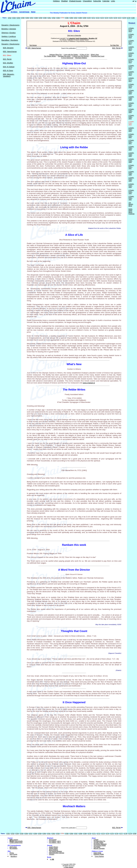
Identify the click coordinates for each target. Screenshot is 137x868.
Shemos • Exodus (8, 33)
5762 (54, 18)
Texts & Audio (16, 841)
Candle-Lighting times (16, 843)
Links (113, 1)
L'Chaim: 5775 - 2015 (131, 55)
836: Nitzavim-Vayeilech (9, 75)
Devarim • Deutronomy (10, 25)
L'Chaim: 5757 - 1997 (131, 167)
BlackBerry (14, 856)
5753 (14, 18)
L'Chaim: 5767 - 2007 (131, 105)
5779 (129, 18)
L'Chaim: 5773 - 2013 (131, 67)
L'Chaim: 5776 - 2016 (131, 48)
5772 (98, 18)
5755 (23, 18)
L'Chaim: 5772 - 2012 (131, 73)
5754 (18, 18)
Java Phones (13, 854)
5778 (124, 18)
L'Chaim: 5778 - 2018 (131, 36)
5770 (89, 18)
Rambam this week (64, 56)
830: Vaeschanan (10, 52)
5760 (45, 18)
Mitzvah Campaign (99, 848)
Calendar (106, 1)
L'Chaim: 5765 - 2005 (131, 117)
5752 (10, 18)
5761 (49, 18)
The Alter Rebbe (98, 843)
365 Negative (13, 848)
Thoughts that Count (98, 56)
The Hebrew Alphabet (55, 851)
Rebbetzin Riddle (99, 854)
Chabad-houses (75, 1)
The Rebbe (97, 847)
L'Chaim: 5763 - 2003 (131, 129)
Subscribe (97, 1)
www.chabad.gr (89, 383)
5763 (58, 18)
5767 (76, 18)
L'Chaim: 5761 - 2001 (131, 142)
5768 (80, 18)
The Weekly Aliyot (131, 204)
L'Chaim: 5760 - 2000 (131, 148)
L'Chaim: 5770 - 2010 (131, 86)
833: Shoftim (8, 63)
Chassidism (87, 1)
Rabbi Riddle (97, 853)
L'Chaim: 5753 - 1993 (131, 192)
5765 (67, 18)
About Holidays (53, 850)
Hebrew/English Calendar (57, 853)
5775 (111, 18)
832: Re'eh (7, 59)
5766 (71, 18)
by (52, 859)
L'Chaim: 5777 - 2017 (131, 42)
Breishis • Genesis (9, 29)
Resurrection (53, 840)
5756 (27, 18)
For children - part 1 (55, 841)
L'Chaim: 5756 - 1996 (131, 173)
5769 (85, 18)
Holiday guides (53, 848)
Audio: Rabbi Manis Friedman (131, 211)
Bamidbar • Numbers (10, 40)
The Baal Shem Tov (99, 841)
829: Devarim (8, 48)
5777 (120, 18)
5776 (115, 18)
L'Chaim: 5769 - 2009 (131, 92)
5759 (40, 18)
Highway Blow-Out (55, 55)
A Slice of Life (84, 55)
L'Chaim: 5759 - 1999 (131, 154)
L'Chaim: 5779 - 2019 (131, 30)
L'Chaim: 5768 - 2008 (131, 98)
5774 (106, 18)
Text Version (33, 45)
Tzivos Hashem (99, 856)
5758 (36, 18)
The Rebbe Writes (50, 56)
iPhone (12, 853)
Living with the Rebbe (71, 55)
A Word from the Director (81, 56)
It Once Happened (67, 58)
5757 (32, 18)
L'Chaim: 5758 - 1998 (131, 161)
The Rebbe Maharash (100, 844)
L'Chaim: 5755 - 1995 (131, 179)
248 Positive (13, 847)
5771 (93, 18)
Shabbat (64, 1)
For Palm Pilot (114, 45)
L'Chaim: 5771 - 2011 (131, 80)
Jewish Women (54, 847)
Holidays (56, 1)
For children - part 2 (55, 843)
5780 (133, 18)
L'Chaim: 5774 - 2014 (131, 61)
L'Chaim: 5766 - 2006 (131, 111)
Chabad (96, 840)
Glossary (52, 854)
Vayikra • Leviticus (9, 36)
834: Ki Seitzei (9, 67)
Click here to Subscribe (74, 35)
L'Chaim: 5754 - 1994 (131, 185)
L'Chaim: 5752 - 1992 (131, 198)
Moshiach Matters (81, 58)
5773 (102, 18)
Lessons (14, 840)
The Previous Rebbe (100, 845)
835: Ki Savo (8, 70)
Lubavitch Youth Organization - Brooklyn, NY (83, 38)
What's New (95, 55)
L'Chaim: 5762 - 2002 (131, 136)
